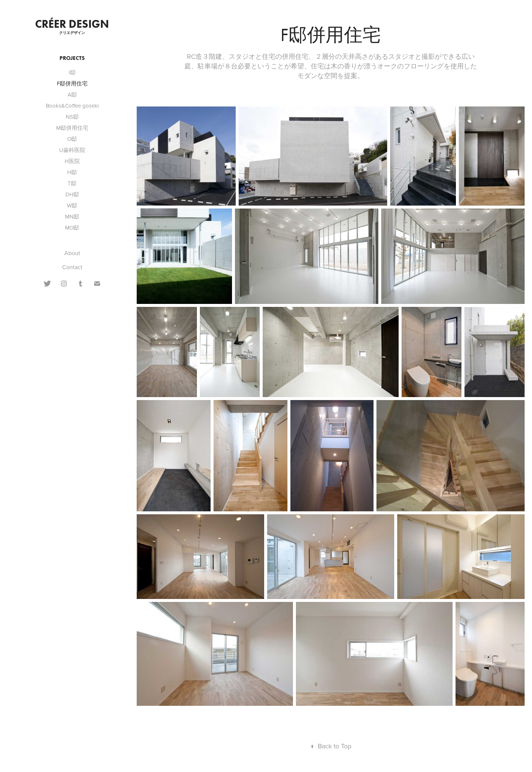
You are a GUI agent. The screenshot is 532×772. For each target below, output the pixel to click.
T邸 (72, 183)
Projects (72, 58)
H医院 (72, 161)
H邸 (72, 172)
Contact (72, 267)
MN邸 (72, 216)
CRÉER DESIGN (72, 24)
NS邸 (72, 117)
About (72, 253)
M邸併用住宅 (72, 128)
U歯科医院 (72, 150)
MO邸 (72, 228)
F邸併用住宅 (72, 83)
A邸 (72, 94)
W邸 (72, 205)
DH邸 (72, 194)
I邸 (72, 72)
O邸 (72, 139)
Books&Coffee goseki (72, 106)
